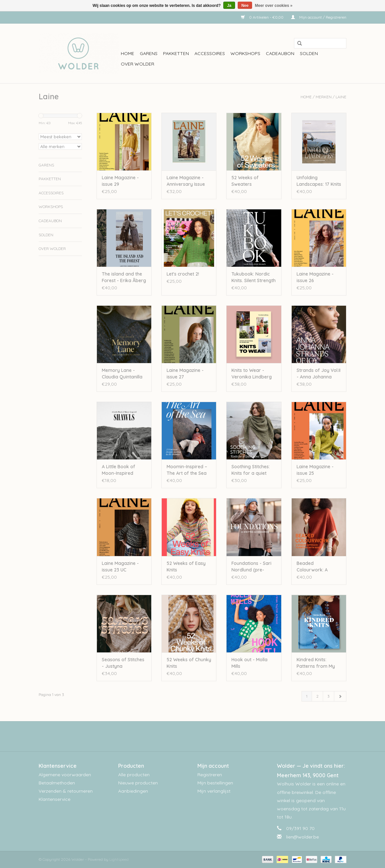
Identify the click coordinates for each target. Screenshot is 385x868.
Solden (309, 53)
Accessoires (210, 53)
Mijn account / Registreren (319, 17)
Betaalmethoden (57, 783)
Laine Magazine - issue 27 (185, 374)
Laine (341, 97)
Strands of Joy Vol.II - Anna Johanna (319, 374)
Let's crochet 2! (183, 274)
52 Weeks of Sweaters (245, 181)
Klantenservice (55, 799)
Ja (229, 6)
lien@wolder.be (302, 837)
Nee (245, 6)
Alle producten (134, 775)
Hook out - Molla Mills (249, 663)
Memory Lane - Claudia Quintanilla (122, 374)
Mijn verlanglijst (214, 791)
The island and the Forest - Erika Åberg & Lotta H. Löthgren (124, 277)
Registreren (210, 775)
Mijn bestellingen (215, 783)
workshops (245, 53)
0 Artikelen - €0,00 (263, 17)
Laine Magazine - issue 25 (315, 470)
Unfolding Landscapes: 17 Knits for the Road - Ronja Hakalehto (319, 181)
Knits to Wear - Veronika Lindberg (252, 374)
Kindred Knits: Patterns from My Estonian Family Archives (316, 663)
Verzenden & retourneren (66, 791)
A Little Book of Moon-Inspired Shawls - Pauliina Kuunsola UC (120, 470)
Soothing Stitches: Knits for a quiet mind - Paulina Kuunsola (251, 470)
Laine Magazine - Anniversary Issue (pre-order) (186, 181)
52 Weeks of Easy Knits (186, 567)
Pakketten (176, 53)
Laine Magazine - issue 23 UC (120, 567)
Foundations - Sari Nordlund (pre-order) (251, 567)
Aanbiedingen (133, 791)
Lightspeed (119, 859)
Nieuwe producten (138, 783)
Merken (324, 97)
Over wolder (137, 64)
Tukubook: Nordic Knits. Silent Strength (254, 277)
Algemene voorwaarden (65, 775)
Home (128, 53)
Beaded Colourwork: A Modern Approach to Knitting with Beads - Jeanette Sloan (316, 567)
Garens (149, 53)
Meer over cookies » (274, 6)
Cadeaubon (280, 53)
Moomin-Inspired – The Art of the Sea (187, 470)
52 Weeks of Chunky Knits (189, 663)
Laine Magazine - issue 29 (120, 181)
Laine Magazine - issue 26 (315, 277)
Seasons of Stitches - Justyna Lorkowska (123, 663)
